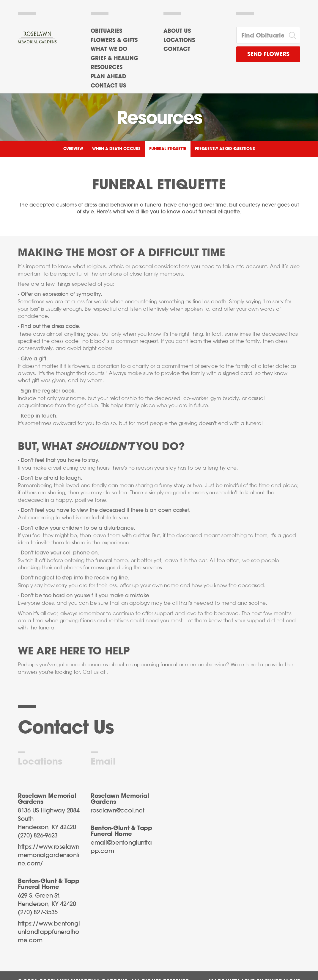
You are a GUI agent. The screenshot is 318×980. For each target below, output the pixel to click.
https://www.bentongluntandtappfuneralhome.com (49, 932)
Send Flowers (268, 54)
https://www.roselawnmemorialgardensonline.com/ (49, 855)
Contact (177, 49)
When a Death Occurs (116, 149)
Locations (179, 40)
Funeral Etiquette (168, 149)
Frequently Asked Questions (225, 149)
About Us (177, 31)
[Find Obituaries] (261, 35)
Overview (73, 149)
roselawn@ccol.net (117, 811)
